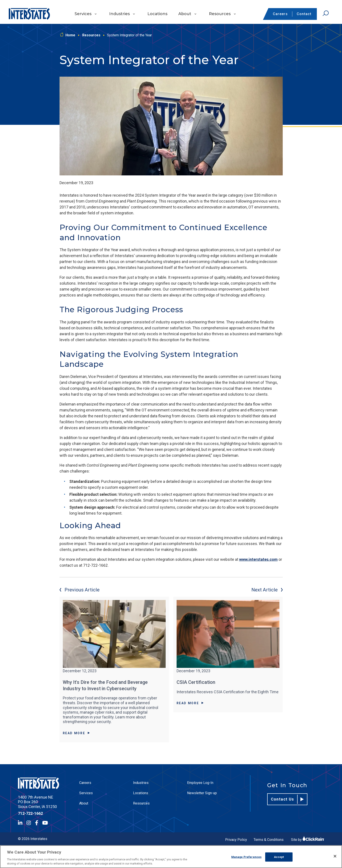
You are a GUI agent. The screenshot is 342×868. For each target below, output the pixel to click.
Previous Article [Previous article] (80, 590)
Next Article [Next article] (267, 590)
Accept (279, 857)
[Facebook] (37, 823)
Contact (304, 14)
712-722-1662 (30, 813)
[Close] (335, 856)
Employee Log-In (200, 783)
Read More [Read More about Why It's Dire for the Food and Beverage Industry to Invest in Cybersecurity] (76, 733)
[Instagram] (29, 823)
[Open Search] (326, 13)
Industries (119, 14)
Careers (280, 14)
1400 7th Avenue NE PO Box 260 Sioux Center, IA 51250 (37, 802)
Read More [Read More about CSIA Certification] (190, 703)
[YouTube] (45, 823)
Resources (220, 14)
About (185, 14)
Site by (308, 840)
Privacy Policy (236, 840)
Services (83, 14)
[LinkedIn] (20, 823)
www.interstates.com (258, 559)
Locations (157, 14)
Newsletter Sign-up (202, 793)
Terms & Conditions (269, 840)
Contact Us (287, 799)
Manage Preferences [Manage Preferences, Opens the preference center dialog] (246, 857)
